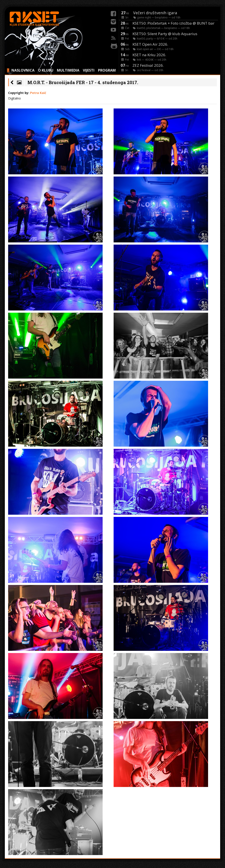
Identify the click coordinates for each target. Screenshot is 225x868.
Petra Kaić (38, 93)
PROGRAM (107, 70)
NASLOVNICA (23, 70)
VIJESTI (89, 70)
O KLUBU (46, 70)
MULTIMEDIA (68, 70)
